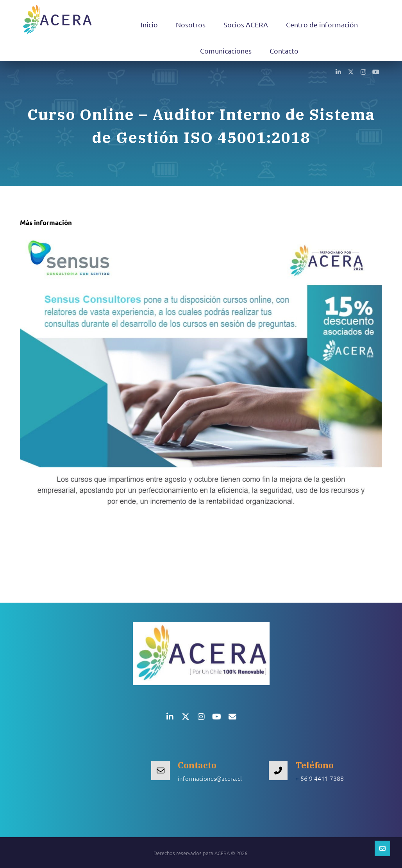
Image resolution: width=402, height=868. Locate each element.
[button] (338, 72)
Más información (46, 223)
